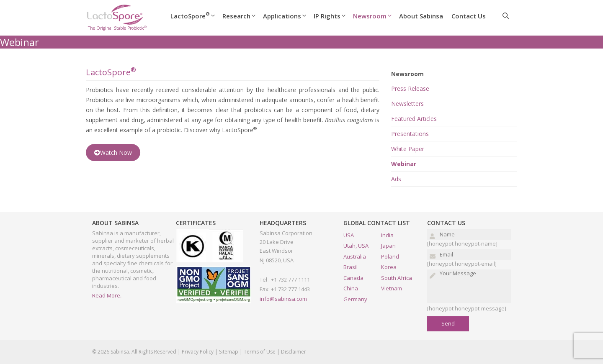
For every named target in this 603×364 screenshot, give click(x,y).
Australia (355, 256)
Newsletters (407, 104)
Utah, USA (356, 246)
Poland (390, 256)
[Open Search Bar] (506, 16)
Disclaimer (294, 352)
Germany (355, 299)
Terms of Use (260, 352)
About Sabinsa (421, 16)
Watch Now (113, 153)
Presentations (410, 134)
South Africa (397, 278)
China (351, 288)
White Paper (408, 149)
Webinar (404, 164)
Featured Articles (414, 119)
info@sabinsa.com (283, 299)
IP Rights (333, 16)
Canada (353, 278)
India (387, 235)
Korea (389, 267)
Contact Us (469, 16)
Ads (396, 179)
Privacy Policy (198, 352)
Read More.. (107, 295)
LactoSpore (196, 16)
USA (349, 235)
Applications (288, 16)
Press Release (410, 88)
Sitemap (229, 352)
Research (243, 16)
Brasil (350, 267)
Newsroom (376, 16)
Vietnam (392, 288)
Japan (388, 246)
